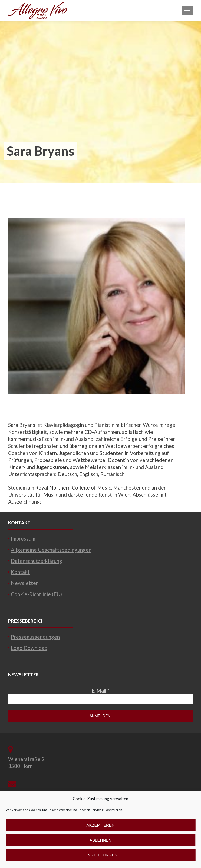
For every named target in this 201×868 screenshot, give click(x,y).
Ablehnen (100, 840)
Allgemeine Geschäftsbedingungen (51, 550)
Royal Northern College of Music (73, 488)
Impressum (23, 539)
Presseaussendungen (35, 637)
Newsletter (24, 583)
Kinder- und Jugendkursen (38, 467)
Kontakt (20, 572)
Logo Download (29, 648)
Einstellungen (100, 855)
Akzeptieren (100, 825)
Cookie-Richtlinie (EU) (36, 594)
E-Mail (101, 691)
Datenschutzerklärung (37, 561)
